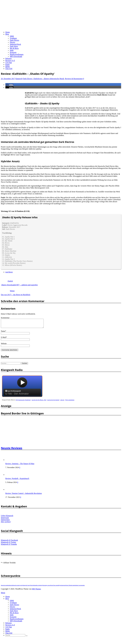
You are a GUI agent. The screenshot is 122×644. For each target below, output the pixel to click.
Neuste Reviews (12, 450)
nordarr (83, 587)
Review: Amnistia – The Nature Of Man (20, 465)
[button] (9, 85)
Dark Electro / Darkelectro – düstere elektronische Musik (44, 79)
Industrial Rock (15, 44)
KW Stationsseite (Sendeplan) (23, 402)
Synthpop (13, 38)
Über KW (9, 69)
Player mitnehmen (70, 402)
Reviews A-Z (10, 61)
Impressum (5, 519)
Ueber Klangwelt (7, 517)
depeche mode (4, 587)
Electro (12, 42)
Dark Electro (14, 40)
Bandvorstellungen (17, 54)
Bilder (8, 67)
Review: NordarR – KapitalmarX (17, 480)
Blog (7, 34)
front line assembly (55, 587)
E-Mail (3, 339)
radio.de (62, 402)
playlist (42, 587)
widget (22, 389)
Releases (9, 58)
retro (65, 587)
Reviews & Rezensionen (74, 79)
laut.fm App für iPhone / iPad (39, 402)
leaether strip (37, 587)
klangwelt (19, 79)
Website (4, 345)
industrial (10, 587)
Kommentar (5, 318)
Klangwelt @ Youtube (9, 546)
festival (32, 587)
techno (62, 587)
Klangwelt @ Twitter (8, 544)
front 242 (68, 587)
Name (3, 333)
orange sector (47, 587)
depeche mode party (18, 587)
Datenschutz (5, 521)
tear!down (9, 272)
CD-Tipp (9, 63)
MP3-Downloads (16, 56)
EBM (12, 36)
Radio (8, 65)
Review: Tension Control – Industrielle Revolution (24, 495)
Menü (3, 594)
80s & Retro (14, 48)
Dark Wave (14, 46)
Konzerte (13, 52)
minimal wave (78, 587)
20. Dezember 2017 (8, 79)
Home (8, 32)
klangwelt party (26, 587)
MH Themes (36, 591)
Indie (12, 50)
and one (72, 587)
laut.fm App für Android (53, 402)
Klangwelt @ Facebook (9, 542)
